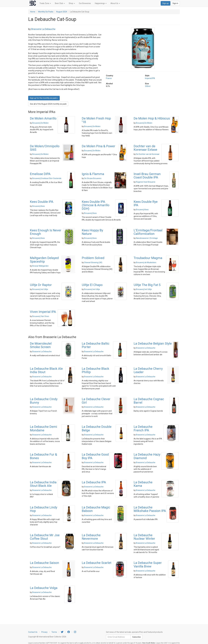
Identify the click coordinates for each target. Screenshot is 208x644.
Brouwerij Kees (39, 206)
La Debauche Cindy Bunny (44, 401)
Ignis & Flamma (93, 174)
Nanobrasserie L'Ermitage (147, 238)
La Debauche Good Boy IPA (95, 456)
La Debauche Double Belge (97, 428)
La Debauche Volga (44, 588)
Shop (72, 3)
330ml (148, 86)
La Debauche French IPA (143, 428)
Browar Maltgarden (40, 266)
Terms (54, 632)
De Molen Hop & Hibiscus (152, 118)
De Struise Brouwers (93, 178)
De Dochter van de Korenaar (148, 154)
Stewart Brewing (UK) (93, 262)
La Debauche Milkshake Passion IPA (150, 509)
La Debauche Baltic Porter (96, 345)
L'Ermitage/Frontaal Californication (148, 232)
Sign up (166, 3)
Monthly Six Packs (46, 12)
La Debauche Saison (44, 563)
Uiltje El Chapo (92, 285)
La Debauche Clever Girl (96, 401)
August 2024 (62, 12)
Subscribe (137, 637)
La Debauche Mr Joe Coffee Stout (45, 537)
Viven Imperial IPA (43, 312)
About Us (115, 3)
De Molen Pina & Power (98, 146)
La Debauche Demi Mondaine (43, 428)
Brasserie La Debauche (43, 29)
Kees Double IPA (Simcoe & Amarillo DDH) (96, 205)
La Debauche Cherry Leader (148, 370)
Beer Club (60, 3)
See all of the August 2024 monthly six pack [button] (48, 104)
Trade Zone (45, 3)
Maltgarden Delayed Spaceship (44, 260)
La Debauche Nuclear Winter (144, 537)
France (109, 78)
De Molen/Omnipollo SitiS (45, 148)
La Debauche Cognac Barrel (149, 401)
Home (33, 12)
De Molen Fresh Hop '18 (96, 120)
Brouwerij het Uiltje (40, 289)
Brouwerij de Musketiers (146, 262)
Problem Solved (93, 258)
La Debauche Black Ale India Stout (46, 370)
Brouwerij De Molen (40, 123)
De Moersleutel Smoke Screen (41, 345)
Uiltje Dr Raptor (41, 285)
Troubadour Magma (148, 258)
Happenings (101, 3)
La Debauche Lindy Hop (44, 509)
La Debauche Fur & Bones (43, 456)
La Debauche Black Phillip (95, 370)
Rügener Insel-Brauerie (146, 182)
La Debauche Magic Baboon (96, 509)
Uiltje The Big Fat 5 (147, 285)
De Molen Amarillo (43, 118)
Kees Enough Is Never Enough (46, 232)
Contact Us (33, 632)
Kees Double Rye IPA (146, 203)
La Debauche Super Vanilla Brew (148, 565)
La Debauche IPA (94, 482)
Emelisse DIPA (40, 174)
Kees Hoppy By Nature (92, 232)
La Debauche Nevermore (91, 537)
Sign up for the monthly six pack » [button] (44, 98)
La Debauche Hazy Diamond (147, 456)
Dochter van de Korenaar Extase (145, 148)
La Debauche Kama (143, 484)
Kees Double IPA (42, 202)
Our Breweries (85, 3)
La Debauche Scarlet (97, 563)
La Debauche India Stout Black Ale (43, 484)
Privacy (44, 632)
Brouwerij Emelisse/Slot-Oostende (47, 178)
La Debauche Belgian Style (153, 344)
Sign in (175, 3)
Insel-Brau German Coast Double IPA (147, 176)
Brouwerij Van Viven (41, 316)
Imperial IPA (150, 78)
